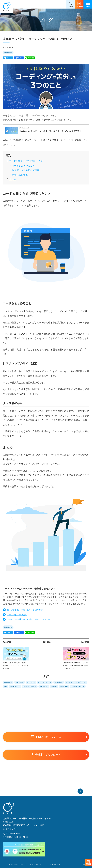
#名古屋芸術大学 (78, 686)
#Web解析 (59, 682)
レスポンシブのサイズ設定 (26, 170)
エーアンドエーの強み (17, 615)
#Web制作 (8, 52)
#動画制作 (44, 686)
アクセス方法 (12, 829)
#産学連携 (64, 686)
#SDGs (54, 686)
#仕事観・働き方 (30, 686)
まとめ (12, 179)
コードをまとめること (23, 166)
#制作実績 (20, 682)
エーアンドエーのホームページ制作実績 (25, 610)
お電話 (71, 7)
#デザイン (31, 682)
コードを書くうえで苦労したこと (26, 161)
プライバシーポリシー (14, 864)
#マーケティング (45, 682)
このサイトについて (36, 864)
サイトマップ (55, 864)
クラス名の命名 (20, 175)
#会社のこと (15, 686)
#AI (6, 686)
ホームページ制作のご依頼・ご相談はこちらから (29, 619)
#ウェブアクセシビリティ (76, 682)
